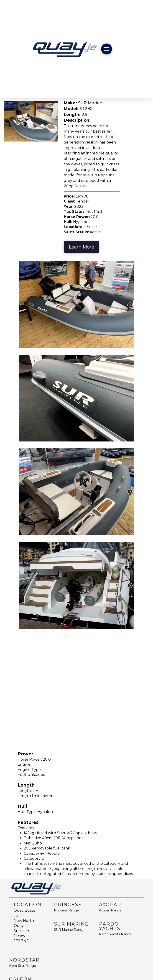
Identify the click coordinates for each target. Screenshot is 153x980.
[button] (107, 49)
